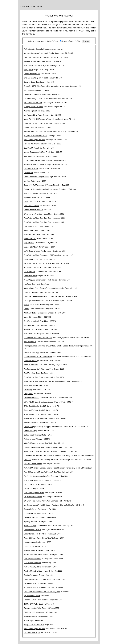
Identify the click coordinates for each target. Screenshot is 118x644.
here (32, 34)
